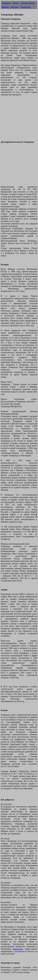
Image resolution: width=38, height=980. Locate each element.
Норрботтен (26, 7)
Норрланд (15, 7)
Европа (15, 3)
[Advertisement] (19, 119)
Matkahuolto (18, 949)
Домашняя (6, 3)
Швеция (5, 7)
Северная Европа (28, 3)
